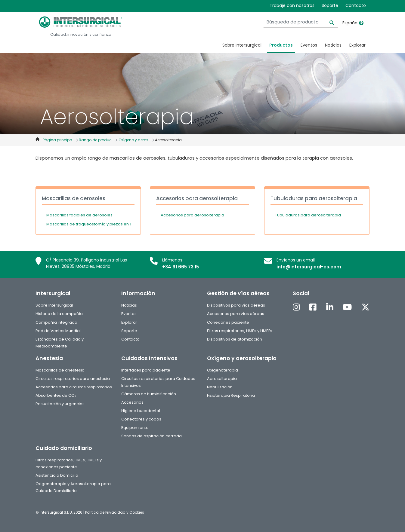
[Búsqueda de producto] (301, 22)
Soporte (330, 5)
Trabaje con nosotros (292, 5)
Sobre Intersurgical (242, 45)
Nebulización (220, 387)
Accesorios (132, 402)
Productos (281, 45)
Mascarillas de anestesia (60, 370)
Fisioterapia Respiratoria (231, 395)
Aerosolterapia (222, 379)
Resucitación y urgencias (60, 404)
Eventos (309, 45)
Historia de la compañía (59, 314)
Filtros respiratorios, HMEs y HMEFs (240, 331)
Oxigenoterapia (223, 370)
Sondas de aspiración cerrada (151, 436)
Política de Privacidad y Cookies (115, 512)
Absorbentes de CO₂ (56, 395)
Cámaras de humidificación (149, 394)
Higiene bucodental (141, 411)
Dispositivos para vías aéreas (236, 305)
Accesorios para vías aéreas (236, 314)
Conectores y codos (141, 419)
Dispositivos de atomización (235, 339)
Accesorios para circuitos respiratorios (74, 387)
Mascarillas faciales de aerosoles (79, 215)
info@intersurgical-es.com (309, 267)
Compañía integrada (56, 322)
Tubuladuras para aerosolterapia (308, 215)
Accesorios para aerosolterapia (192, 215)
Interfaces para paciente (146, 370)
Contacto (356, 5)
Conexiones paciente (228, 322)
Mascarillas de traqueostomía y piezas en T (89, 224)
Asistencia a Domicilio (57, 475)
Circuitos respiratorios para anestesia (73, 379)
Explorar (357, 45)
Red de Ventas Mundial (58, 331)
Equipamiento (135, 428)
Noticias (333, 45)
